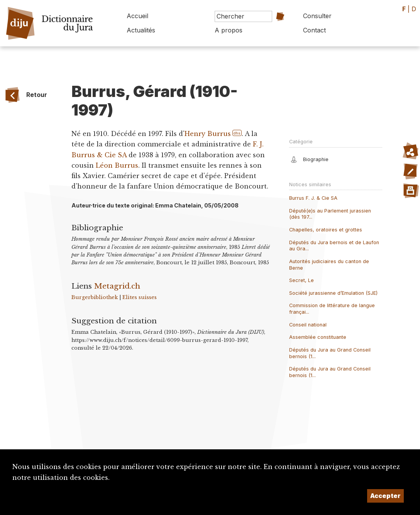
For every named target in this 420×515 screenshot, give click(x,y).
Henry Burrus (208, 134)
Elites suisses (140, 297)
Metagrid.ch (117, 286)
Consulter (317, 16)
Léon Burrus (117, 165)
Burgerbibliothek (95, 297)
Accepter (385, 496)
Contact (314, 30)
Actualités (141, 30)
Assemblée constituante (318, 337)
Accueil (137, 16)
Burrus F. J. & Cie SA (313, 198)
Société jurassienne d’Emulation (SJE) (333, 293)
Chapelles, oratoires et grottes (326, 230)
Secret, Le (301, 280)
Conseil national (308, 325)
